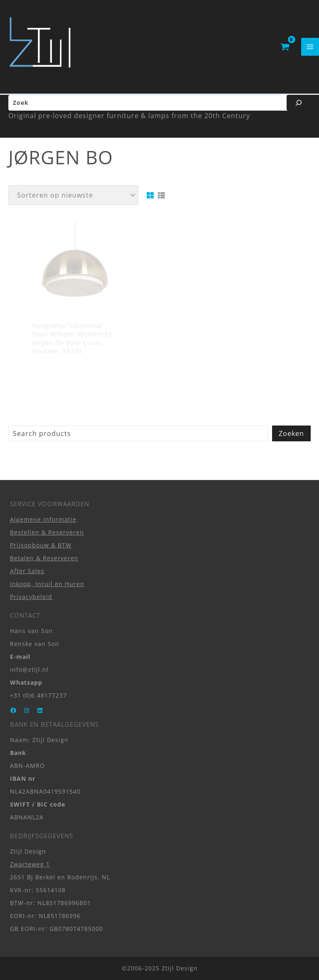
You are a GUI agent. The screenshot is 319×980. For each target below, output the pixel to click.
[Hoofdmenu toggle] (310, 48)
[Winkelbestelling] (73, 198)
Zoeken (291, 437)
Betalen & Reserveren (44, 558)
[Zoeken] (299, 106)
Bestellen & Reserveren (47, 532)
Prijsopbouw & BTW (41, 545)
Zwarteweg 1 (30, 864)
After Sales (27, 571)
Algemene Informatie (43, 519)
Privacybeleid (31, 597)
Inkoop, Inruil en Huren (47, 584)
